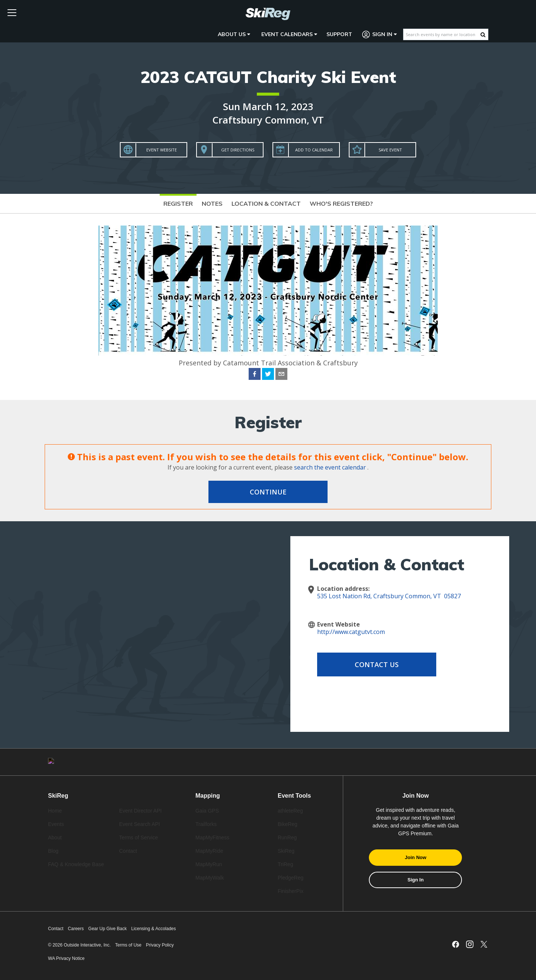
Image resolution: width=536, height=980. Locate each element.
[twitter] (268, 375)
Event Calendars (289, 34)
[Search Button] (483, 35)
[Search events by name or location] (442, 34)
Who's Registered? (341, 204)
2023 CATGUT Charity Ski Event (268, 77)
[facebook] (255, 375)
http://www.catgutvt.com (351, 632)
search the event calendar (330, 467)
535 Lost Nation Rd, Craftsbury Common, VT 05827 (389, 596)
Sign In (380, 34)
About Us (234, 34)
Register (178, 204)
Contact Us (377, 664)
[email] (281, 375)
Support (339, 34)
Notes (212, 204)
